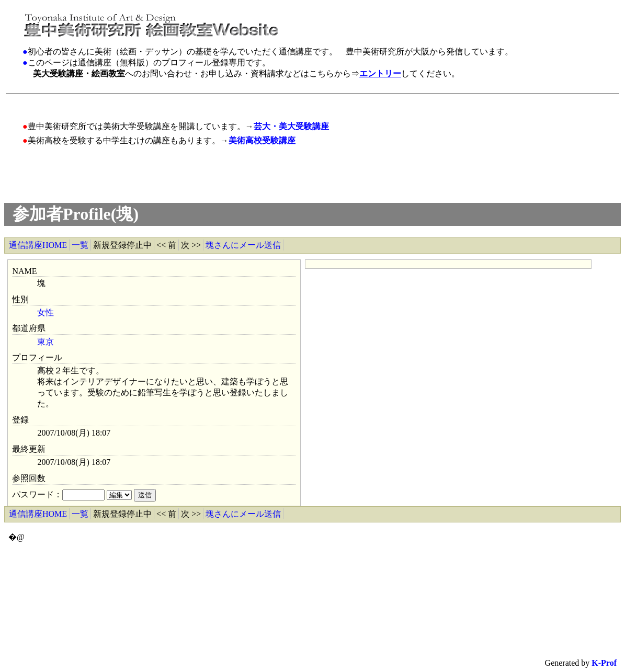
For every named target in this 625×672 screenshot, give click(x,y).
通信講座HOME (38, 245)
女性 (46, 312)
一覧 (80, 245)
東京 (46, 342)
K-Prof (604, 663)
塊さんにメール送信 (243, 245)
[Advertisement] (215, 102)
